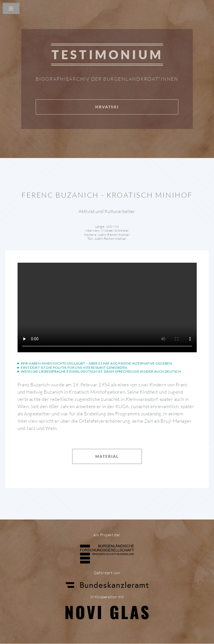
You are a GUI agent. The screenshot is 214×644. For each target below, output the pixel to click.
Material (107, 456)
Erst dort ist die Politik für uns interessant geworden (74, 368)
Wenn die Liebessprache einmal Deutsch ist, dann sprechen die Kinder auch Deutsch (101, 372)
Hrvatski (107, 107)
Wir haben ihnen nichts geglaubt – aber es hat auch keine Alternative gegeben (96, 363)
